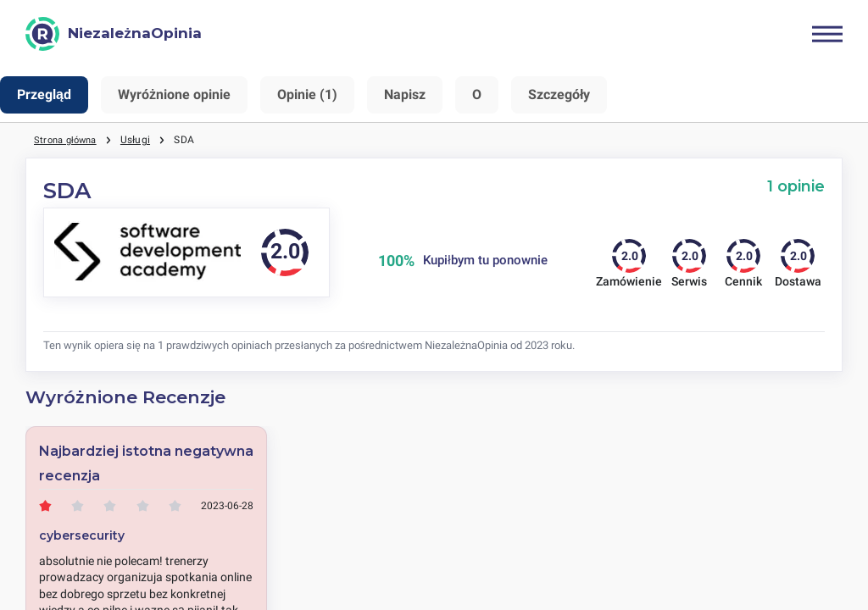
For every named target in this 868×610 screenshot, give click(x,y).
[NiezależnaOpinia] (114, 34)
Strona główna (69, 140)
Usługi (142, 140)
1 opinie (796, 186)
